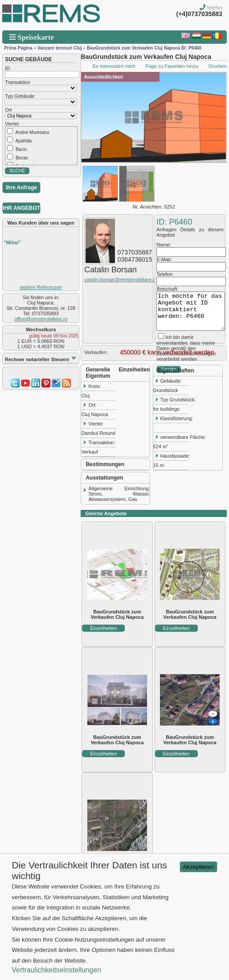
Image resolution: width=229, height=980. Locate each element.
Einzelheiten (103, 628)
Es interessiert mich (114, 66)
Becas (22, 158)
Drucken (218, 66)
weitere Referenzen (41, 287)
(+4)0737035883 (199, 14)
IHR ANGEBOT (21, 208)
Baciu (21, 149)
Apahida (23, 141)
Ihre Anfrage (21, 188)
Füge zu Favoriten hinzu (172, 66)
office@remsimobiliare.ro (41, 319)
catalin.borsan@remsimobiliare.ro (121, 279)
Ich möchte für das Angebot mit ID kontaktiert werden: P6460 (191, 311)
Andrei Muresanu (32, 132)
